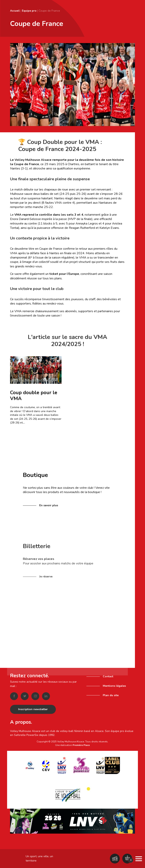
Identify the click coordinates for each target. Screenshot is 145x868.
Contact (108, 676)
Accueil (15, 11)
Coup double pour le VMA (34, 396)
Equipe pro (29, 11)
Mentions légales (114, 686)
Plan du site (111, 695)
